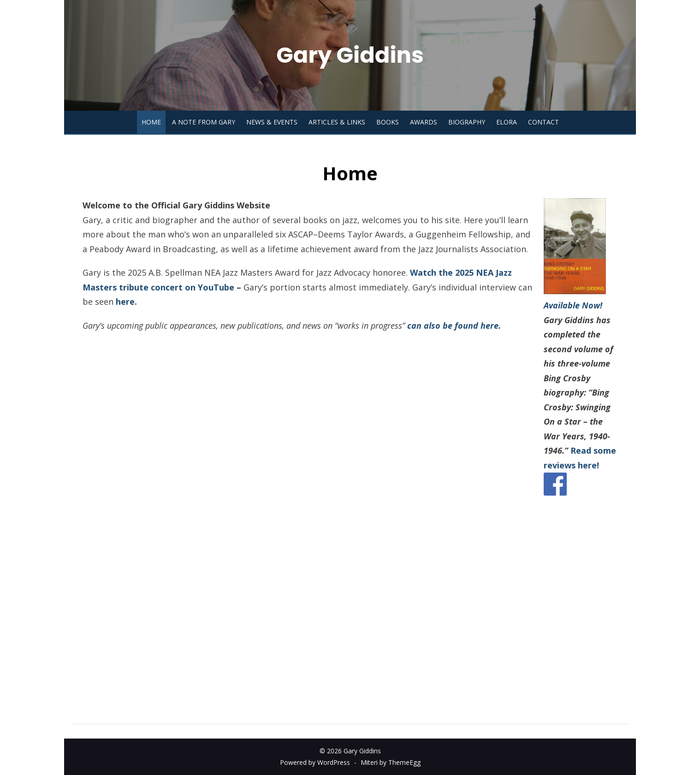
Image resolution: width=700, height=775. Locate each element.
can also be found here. (454, 325)
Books (388, 122)
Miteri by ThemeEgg (391, 762)
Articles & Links (337, 122)
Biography (467, 122)
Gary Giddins (350, 55)
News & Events (272, 122)
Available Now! (573, 305)
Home (151, 122)
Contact (543, 122)
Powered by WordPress (315, 762)
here (125, 302)
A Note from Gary (204, 122)
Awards (424, 122)
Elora (507, 122)
